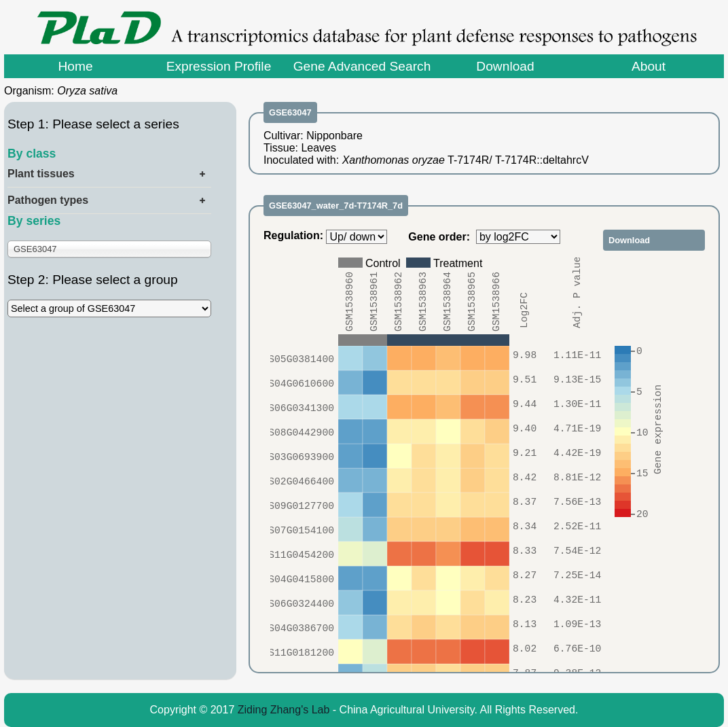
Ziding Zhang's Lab (284, 710)
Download (505, 66)
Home (75, 66)
